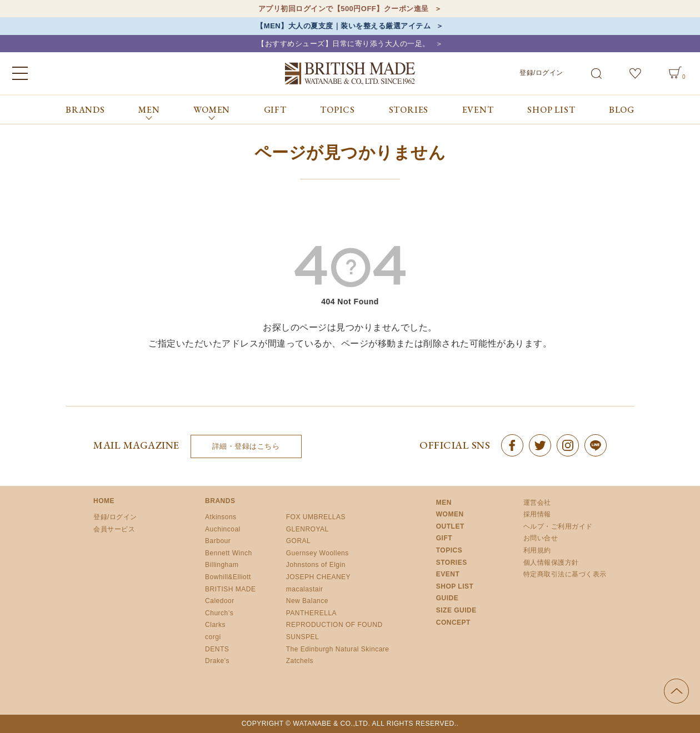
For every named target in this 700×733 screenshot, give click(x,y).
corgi (213, 637)
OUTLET (450, 526)
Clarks (215, 625)
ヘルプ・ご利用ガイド (558, 526)
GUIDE (447, 598)
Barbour (218, 541)
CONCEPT (453, 622)
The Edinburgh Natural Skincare (338, 649)
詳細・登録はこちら (246, 446)
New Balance (307, 601)
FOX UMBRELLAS (316, 517)
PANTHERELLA (311, 613)
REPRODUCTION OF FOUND (334, 625)
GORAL (299, 541)
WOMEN (450, 514)
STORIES (409, 110)
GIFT (275, 110)
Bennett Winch (229, 553)
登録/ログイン (541, 73)
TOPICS (337, 110)
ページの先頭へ (676, 691)
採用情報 (537, 514)
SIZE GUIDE (456, 610)
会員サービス (114, 529)
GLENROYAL (307, 529)
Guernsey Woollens (317, 553)
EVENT (478, 110)
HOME (104, 501)
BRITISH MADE (230, 589)
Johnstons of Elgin (316, 565)
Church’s (219, 613)
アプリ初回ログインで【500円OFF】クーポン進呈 (344, 9)
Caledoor (220, 601)
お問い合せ (541, 538)
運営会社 (537, 503)
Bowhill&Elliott (228, 577)
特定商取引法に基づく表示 (565, 574)
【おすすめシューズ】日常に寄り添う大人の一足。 (344, 44)
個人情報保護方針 (551, 563)
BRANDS (85, 110)
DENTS (217, 649)
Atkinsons (221, 517)
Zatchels (300, 661)
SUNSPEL (303, 637)
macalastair (305, 589)
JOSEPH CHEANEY (318, 577)
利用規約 (537, 550)
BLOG (622, 110)
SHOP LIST (551, 110)
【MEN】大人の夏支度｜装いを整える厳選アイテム (343, 26)
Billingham (222, 565)
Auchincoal (223, 529)
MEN (444, 503)
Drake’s (217, 661)
